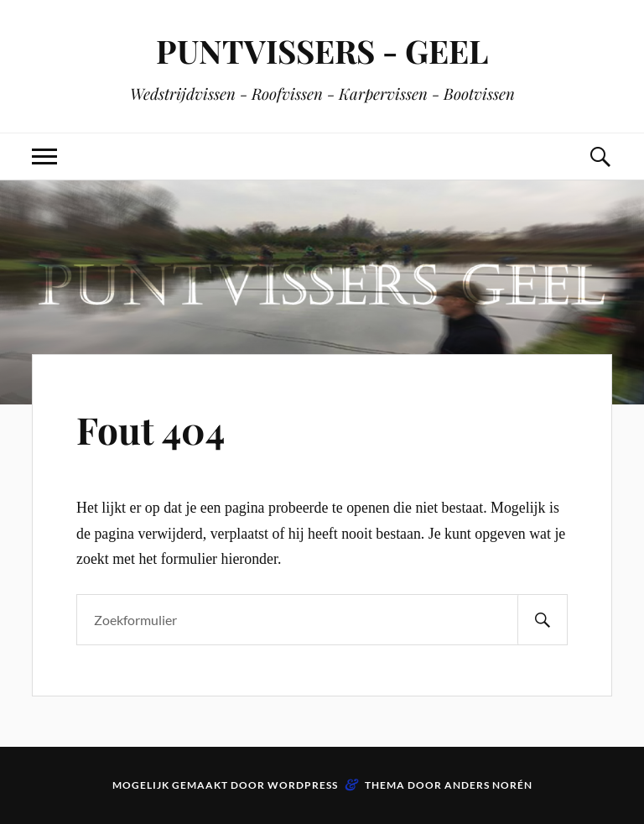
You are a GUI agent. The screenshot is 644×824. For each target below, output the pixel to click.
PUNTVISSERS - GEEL (322, 51)
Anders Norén (488, 785)
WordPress (303, 785)
